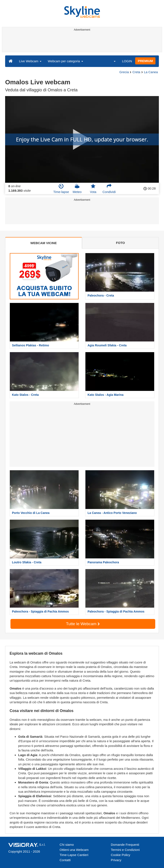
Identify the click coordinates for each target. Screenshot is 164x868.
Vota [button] (93, 188)
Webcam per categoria (65, 61)
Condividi (109, 188)
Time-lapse (61, 188)
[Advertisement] (81, 42)
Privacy (116, 860)
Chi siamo (67, 845)
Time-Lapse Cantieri (74, 855)
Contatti (65, 860)
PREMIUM (145, 61)
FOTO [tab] (120, 243)
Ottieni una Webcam (74, 850)
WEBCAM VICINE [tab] (43, 243)
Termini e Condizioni (125, 850)
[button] (112, 61)
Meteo (77, 188)
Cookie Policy (121, 855)
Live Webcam (30, 61)
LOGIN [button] (127, 61)
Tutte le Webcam (83, 624)
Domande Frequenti (125, 845)
